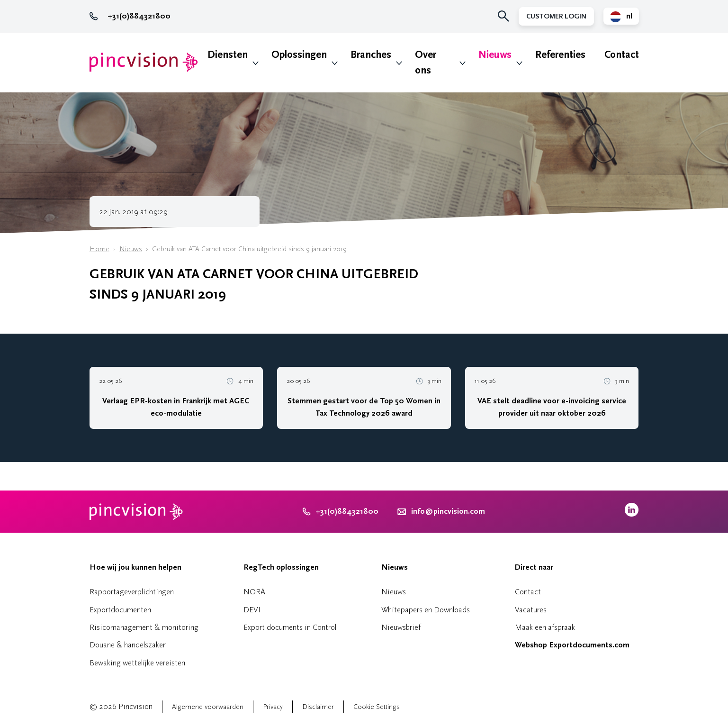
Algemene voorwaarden (208, 707)
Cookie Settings (377, 707)
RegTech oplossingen (281, 567)
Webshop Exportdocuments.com (572, 645)
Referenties (560, 55)
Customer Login (556, 16)
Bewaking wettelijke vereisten (137, 663)
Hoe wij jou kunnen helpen (135, 567)
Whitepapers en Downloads (426, 610)
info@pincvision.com (448, 511)
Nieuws (495, 55)
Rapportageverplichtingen (132, 592)
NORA (254, 592)
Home (99, 249)
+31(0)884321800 (130, 16)
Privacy (273, 707)
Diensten (228, 55)
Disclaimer (318, 707)
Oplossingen (299, 55)
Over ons (426, 63)
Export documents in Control (290, 627)
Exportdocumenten (120, 610)
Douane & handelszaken (128, 645)
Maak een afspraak (545, 627)
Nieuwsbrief (401, 627)
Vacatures (531, 610)
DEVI (252, 610)
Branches (371, 55)
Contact (622, 55)
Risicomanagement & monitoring (144, 627)
